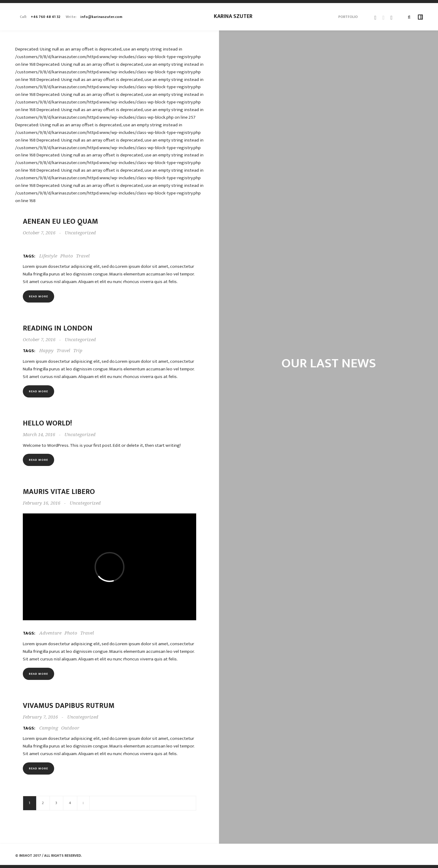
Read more (38, 296)
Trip (78, 351)
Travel (83, 256)
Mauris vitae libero (59, 492)
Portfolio (348, 17)
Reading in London (58, 328)
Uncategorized (80, 233)
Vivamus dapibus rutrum (69, 706)
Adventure (50, 633)
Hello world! (47, 423)
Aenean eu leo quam (60, 222)
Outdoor (70, 728)
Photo (67, 256)
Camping (49, 728)
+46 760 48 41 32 (45, 17)
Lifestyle (48, 256)
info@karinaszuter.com (101, 17)
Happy (46, 351)
